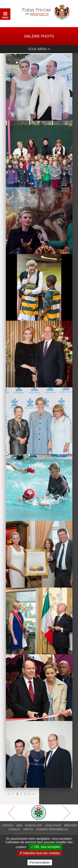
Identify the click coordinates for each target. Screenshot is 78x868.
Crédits (28, 829)
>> (33, 794)
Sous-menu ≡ (39, 49)
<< (9, 794)
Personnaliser (40, 862)
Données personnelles (52, 829)
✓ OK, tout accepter (46, 847)
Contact (8, 825)
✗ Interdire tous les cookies (40, 853)
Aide (19, 825)
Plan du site (34, 825)
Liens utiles (53, 825)
